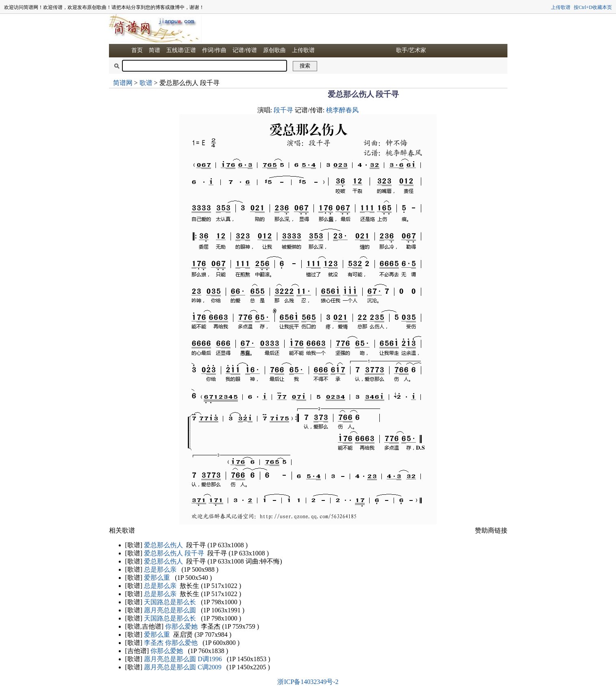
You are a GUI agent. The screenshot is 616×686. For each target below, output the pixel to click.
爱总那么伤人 (163, 545)
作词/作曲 (214, 50)
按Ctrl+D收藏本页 (593, 7)
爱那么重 (157, 578)
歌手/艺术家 (411, 50)
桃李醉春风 (342, 110)
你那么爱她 (181, 626)
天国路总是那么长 (170, 602)
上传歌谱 (561, 7)
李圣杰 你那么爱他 (171, 643)
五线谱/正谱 (181, 50)
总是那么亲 (160, 569)
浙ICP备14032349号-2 (308, 682)
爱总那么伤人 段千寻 (174, 553)
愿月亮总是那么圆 (170, 610)
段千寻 (283, 110)
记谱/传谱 (245, 50)
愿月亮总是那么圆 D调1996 (183, 659)
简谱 (155, 50)
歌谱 (146, 83)
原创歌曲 (274, 50)
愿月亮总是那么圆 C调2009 (183, 667)
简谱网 (123, 83)
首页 (137, 50)
